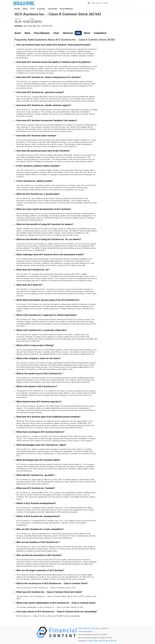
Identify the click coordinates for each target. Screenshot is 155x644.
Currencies (52, 9)
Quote (18, 33)
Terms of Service (110, 641)
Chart (56, 33)
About (87, 33)
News (25, 9)
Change (32, 19)
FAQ (78, 33)
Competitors (100, 33)
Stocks (17, 9)
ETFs (32, 9)
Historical (68, 33)
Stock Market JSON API (88, 628)
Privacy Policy (93, 641)
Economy (41, 9)
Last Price (18, 19)
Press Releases (66, 9)
